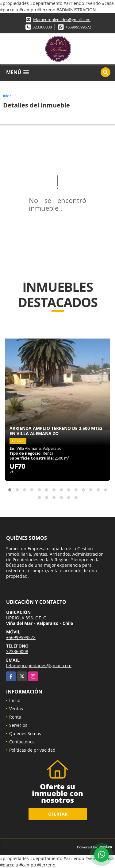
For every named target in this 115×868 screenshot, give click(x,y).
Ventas (16, 709)
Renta (15, 717)
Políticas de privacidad (32, 750)
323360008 (42, 27)
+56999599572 (78, 27)
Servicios (18, 725)
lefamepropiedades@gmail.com (62, 20)
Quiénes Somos (25, 733)
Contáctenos (22, 742)
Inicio (7, 96)
